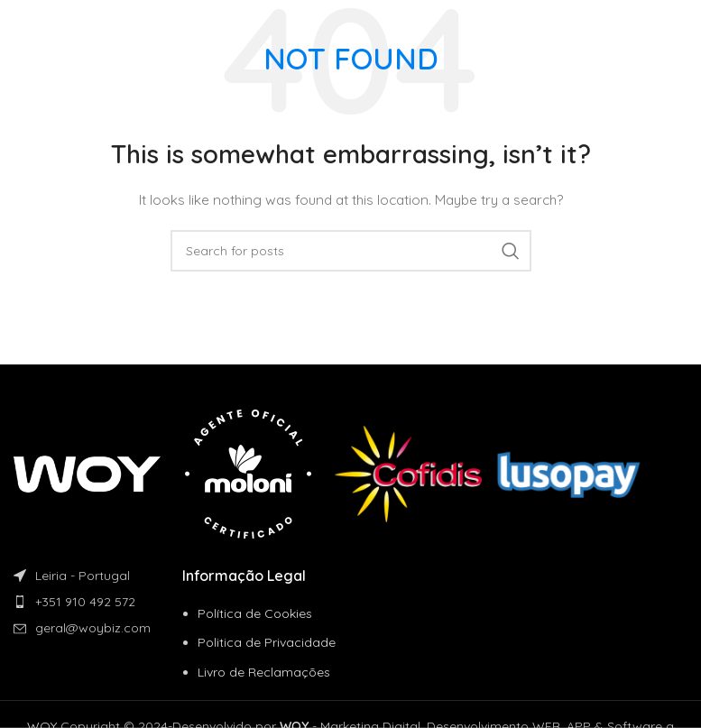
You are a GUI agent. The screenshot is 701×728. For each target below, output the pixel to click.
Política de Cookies (255, 613)
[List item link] (98, 602)
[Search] (351, 251)
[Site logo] (76, 26)
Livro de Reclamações (264, 672)
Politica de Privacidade (267, 642)
